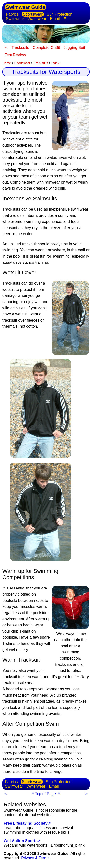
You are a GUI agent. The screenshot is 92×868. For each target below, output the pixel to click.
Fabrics (12, 14)
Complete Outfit (46, 48)
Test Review (15, 55)
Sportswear (33, 14)
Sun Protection (59, 14)
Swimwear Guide (26, 7)
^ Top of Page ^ (46, 794)
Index (55, 63)
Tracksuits (20, 48)
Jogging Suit (74, 48)
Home (7, 63)
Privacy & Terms (35, 858)
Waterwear (37, 19)
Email (55, 19)
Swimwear (15, 19)
